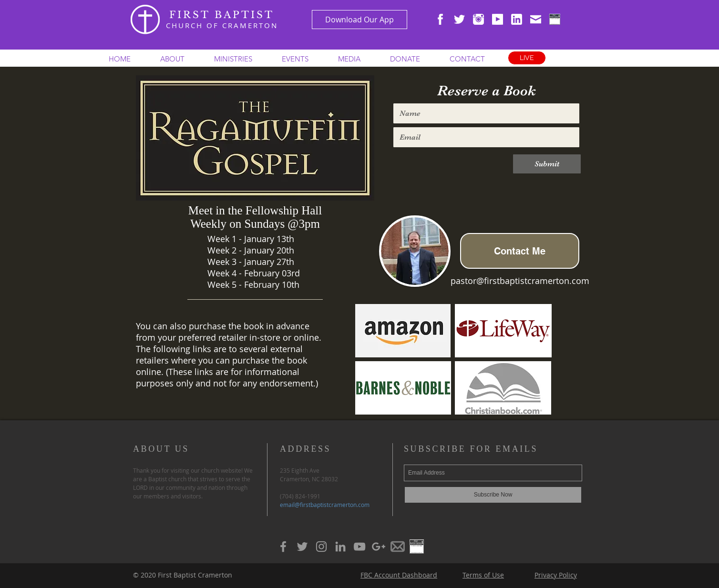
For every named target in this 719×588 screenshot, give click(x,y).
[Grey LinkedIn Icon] (340, 547)
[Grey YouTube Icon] (359, 547)
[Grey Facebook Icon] (283, 547)
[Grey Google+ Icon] (379, 547)
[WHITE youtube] (498, 19)
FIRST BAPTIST (222, 15)
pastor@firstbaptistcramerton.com (520, 281)
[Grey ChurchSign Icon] (417, 547)
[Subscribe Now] (493, 495)
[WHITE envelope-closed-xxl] (536, 19)
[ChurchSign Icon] (555, 19)
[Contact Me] (520, 251)
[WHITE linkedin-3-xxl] (517, 19)
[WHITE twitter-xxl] (459, 19)
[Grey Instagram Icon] (321, 547)
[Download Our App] (359, 20)
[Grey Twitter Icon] (302, 547)
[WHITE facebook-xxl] (440, 19)
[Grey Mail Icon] (398, 547)
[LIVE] (527, 58)
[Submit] (547, 164)
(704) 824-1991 (300, 496)
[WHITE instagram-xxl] (478, 19)
